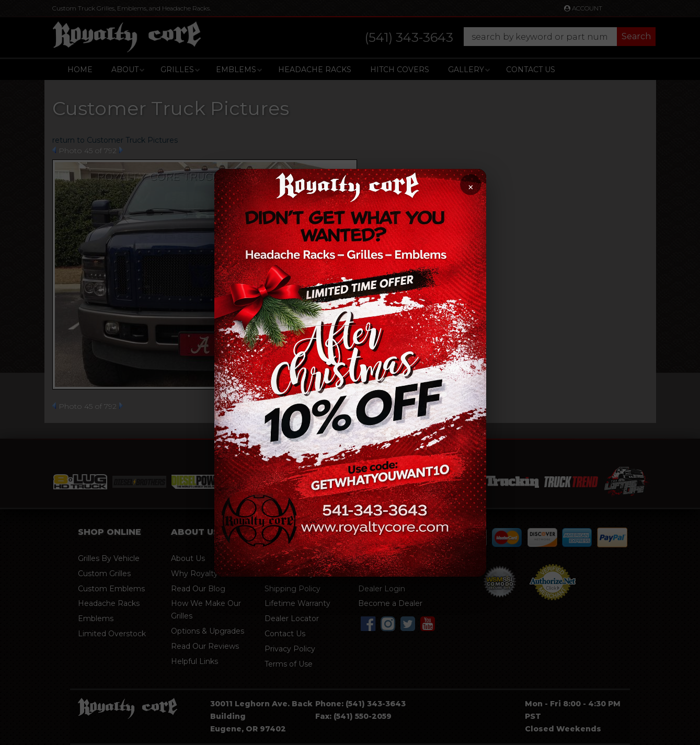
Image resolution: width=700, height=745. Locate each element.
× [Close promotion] (470, 187)
